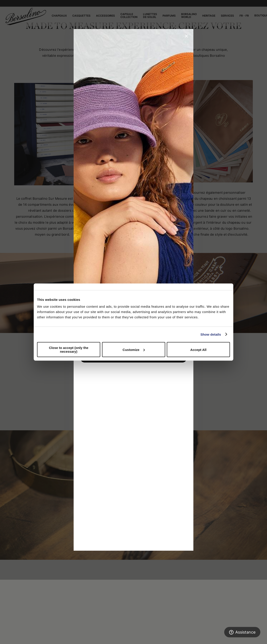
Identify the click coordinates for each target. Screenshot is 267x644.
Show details (211, 334)
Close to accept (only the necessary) (69, 350)
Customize (134, 349)
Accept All (198, 349)
